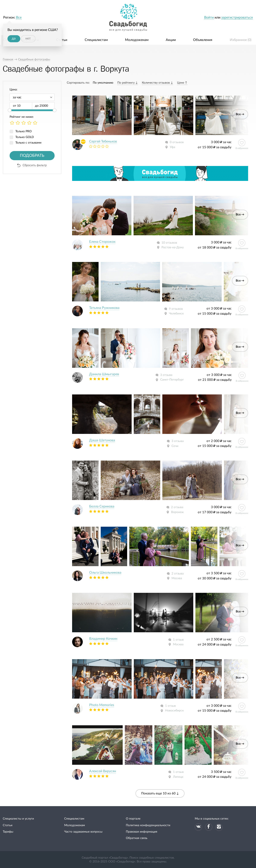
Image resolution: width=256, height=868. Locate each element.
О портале (133, 819)
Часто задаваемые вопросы (83, 832)
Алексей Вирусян (103, 771)
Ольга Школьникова (105, 573)
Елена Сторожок (102, 242)
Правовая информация (142, 832)
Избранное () (241, 40)
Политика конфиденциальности (148, 825)
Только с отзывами (28, 143)
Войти (209, 17)
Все (19, 17)
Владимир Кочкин (103, 639)
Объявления (203, 40)
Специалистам (96, 40)
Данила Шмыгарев (104, 374)
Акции (171, 40)
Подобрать (32, 156)
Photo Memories (102, 705)
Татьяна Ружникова (104, 308)
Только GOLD (25, 137)
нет (28, 38)
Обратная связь (137, 838)
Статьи (62, 40)
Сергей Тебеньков (103, 141)
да (14, 38)
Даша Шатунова (102, 440)
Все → (240, 114)
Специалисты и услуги (18, 819)
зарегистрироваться (237, 17)
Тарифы (8, 832)
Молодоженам (137, 40)
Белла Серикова (102, 506)
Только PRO (23, 131)
